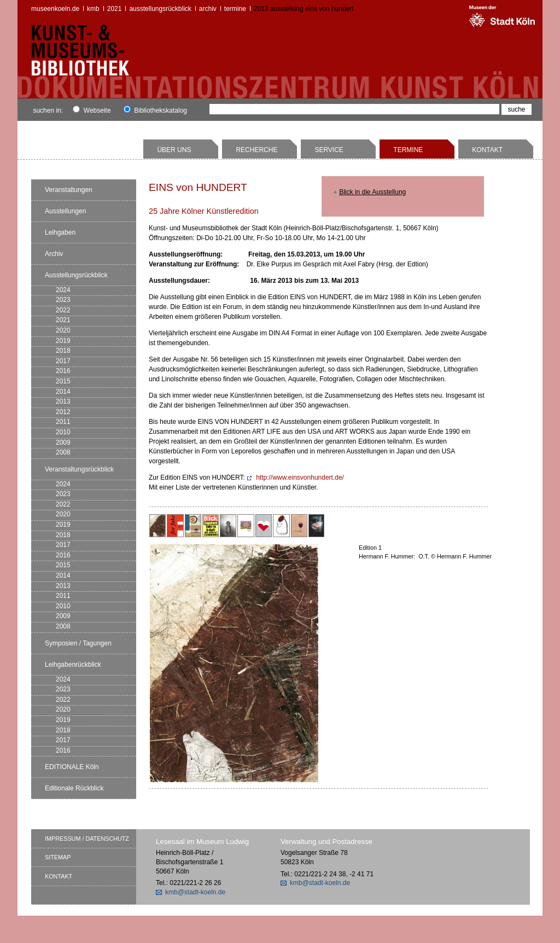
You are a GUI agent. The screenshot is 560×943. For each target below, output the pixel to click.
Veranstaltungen (69, 190)
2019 (63, 341)
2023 (63, 300)
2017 (63, 361)
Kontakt (487, 150)
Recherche (256, 150)
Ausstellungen (65, 211)
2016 (63, 371)
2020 (63, 330)
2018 (63, 351)
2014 (63, 392)
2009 (63, 443)
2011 (63, 422)
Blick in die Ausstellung (372, 192)
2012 (63, 412)
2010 (63, 432)
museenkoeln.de (55, 9)
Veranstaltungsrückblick (79, 469)
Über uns (174, 150)
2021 (115, 9)
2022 (63, 310)
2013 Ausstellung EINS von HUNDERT (304, 9)
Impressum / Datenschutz (87, 839)
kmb (93, 9)
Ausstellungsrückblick (160, 9)
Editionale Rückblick (74, 788)
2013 (63, 401)
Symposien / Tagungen (78, 643)
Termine (235, 9)
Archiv (208, 9)
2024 (63, 290)
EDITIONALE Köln (72, 767)
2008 (63, 452)
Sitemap (58, 857)
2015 (63, 381)
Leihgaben (60, 232)
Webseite (92, 110)
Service (329, 150)
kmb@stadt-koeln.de (195, 892)
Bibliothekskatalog (155, 110)
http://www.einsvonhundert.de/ (300, 478)
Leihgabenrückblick (73, 665)
